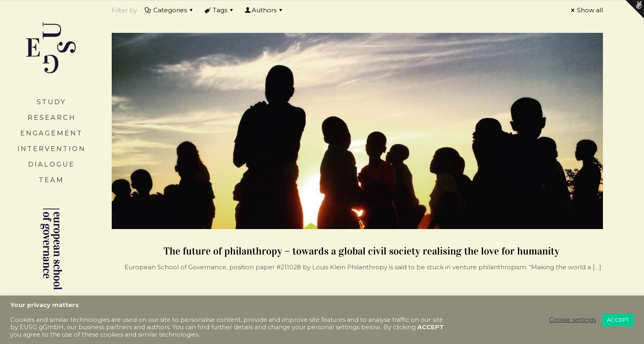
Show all (586, 10)
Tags (219, 10)
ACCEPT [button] (618, 320)
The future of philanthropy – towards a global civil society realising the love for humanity (361, 251)
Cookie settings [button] (573, 320)
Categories (169, 10)
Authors (264, 10)
